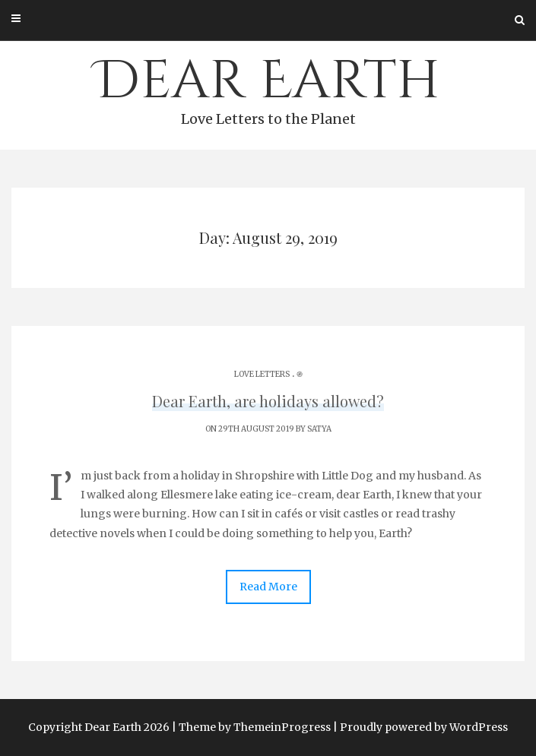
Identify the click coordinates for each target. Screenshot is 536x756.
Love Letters (262, 374)
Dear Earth (268, 88)
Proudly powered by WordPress (424, 727)
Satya (319, 429)
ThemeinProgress (282, 727)
